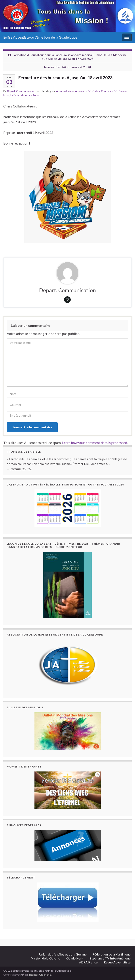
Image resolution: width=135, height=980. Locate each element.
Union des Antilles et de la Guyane (63, 954)
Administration (65, 91)
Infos (6, 95)
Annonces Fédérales (87, 91)
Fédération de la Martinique (112, 954)
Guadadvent (75, 958)
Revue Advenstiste (117, 962)
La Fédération (19, 95)
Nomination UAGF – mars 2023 (65, 67)
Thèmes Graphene (40, 975)
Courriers (107, 91)
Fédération (120, 91)
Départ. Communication (21, 91)
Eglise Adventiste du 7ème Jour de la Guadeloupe (40, 37)
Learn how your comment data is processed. (95, 443)
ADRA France (88, 962)
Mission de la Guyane (46, 958)
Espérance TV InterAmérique (110, 958)
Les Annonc (35, 95)
